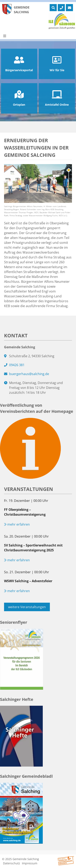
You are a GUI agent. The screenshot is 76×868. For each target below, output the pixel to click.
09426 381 (17, 365)
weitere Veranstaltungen (27, 607)
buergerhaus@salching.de (29, 374)
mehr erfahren (17, 524)
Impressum (30, 863)
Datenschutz (12, 863)
